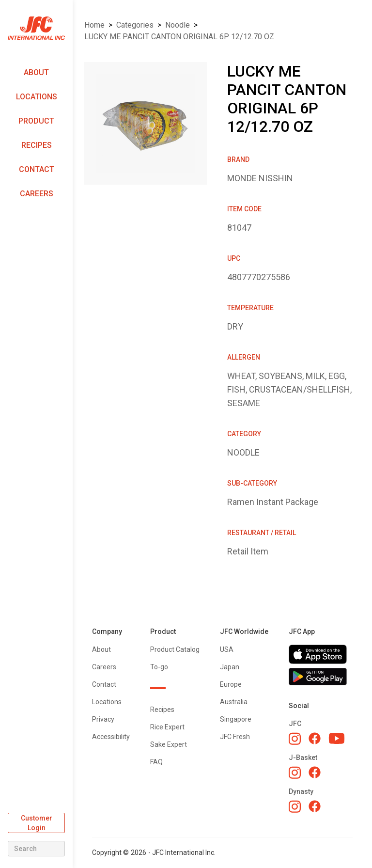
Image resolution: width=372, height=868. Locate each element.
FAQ (156, 762)
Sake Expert (169, 744)
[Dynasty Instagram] (295, 806)
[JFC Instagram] (295, 739)
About (36, 72)
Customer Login (37, 823)
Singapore (236, 719)
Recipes (37, 145)
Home (94, 25)
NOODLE (178, 25)
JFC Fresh (235, 737)
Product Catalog (175, 649)
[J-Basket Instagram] (295, 773)
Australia (234, 702)
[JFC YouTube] (337, 738)
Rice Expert (167, 727)
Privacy (103, 719)
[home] (36, 28)
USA (227, 649)
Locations (37, 97)
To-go (159, 667)
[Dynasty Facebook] (315, 806)
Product (36, 121)
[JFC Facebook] (315, 738)
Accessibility (111, 737)
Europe (231, 684)
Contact (37, 169)
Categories (135, 25)
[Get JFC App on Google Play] (321, 677)
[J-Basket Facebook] (315, 772)
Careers (37, 194)
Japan (230, 667)
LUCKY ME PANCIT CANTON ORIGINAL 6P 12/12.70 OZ (179, 37)
